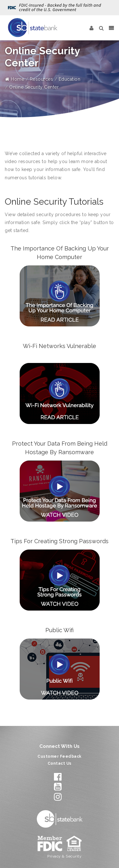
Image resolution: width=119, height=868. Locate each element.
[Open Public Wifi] (60, 669)
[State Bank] (33, 28)
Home (15, 79)
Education (70, 79)
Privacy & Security (64, 856)
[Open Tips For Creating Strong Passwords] (60, 580)
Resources (42, 79)
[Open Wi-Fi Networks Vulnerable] (60, 393)
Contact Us (60, 763)
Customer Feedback (60, 756)
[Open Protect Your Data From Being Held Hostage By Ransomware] (60, 491)
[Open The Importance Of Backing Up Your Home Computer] (60, 296)
